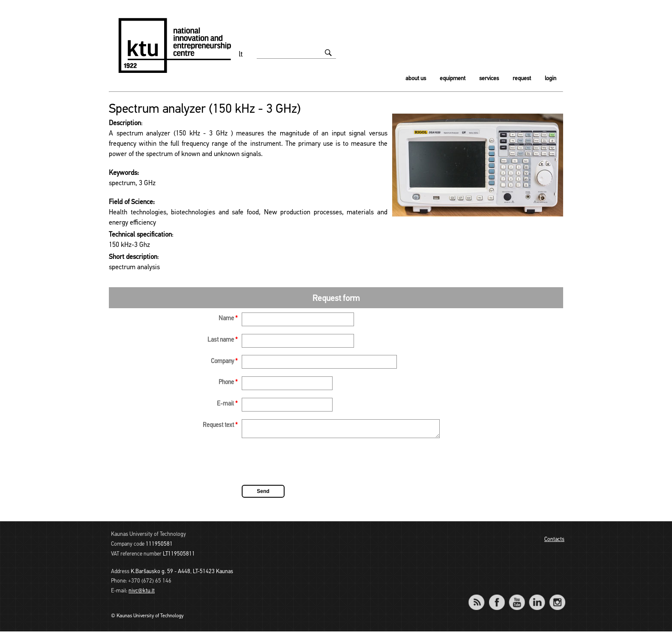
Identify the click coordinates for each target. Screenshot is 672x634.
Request (522, 79)
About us (416, 79)
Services (489, 79)
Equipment (453, 79)
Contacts (554, 542)
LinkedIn (537, 599)
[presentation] (307, 466)
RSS (480, 599)
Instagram (557, 599)
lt (241, 55)
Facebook (496, 599)
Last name (222, 340)
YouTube (517, 599)
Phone (228, 383)
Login (550, 79)
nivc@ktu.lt (142, 593)
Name (228, 319)
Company (224, 362)
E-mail (227, 404)
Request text (220, 425)
